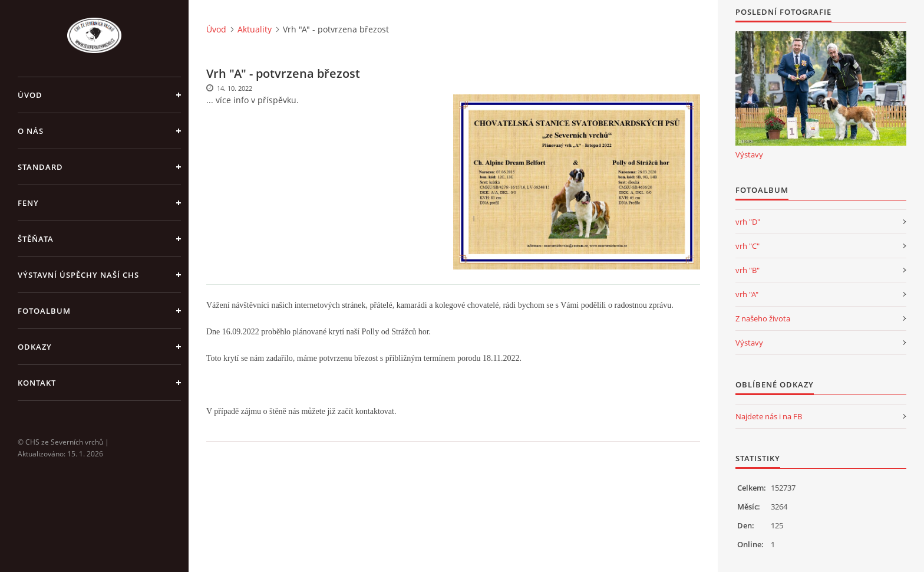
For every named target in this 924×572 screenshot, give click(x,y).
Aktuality (255, 29)
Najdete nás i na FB (769, 416)
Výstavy (749, 154)
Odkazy (35, 347)
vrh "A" (747, 294)
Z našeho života (763, 318)
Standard (40, 167)
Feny (28, 203)
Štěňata (36, 239)
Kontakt (37, 383)
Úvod (30, 95)
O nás (31, 131)
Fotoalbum (44, 311)
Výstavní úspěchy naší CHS (78, 275)
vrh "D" (748, 222)
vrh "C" (748, 246)
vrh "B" (748, 270)
